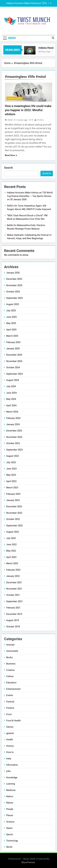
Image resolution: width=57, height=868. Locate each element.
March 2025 (12, 336)
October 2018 (13, 627)
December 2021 (14, 582)
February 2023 (13, 494)
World (9, 847)
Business (11, 664)
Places (10, 815)
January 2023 (13, 500)
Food (9, 714)
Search (8, 168)
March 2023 (12, 488)
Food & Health (15, 98)
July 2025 (11, 311)
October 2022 (13, 519)
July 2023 (11, 462)
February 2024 (13, 418)
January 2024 (13, 424)
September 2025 (14, 298)
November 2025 (14, 285)
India (9, 759)
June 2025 (11, 317)
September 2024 (14, 374)
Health (10, 740)
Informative (12, 765)
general (10, 733)
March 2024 (12, 412)
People (10, 809)
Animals (10, 645)
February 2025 (13, 342)
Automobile (12, 651)
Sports (10, 834)
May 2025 (11, 323)
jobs (8, 771)
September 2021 (14, 601)
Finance (10, 708)
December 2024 (14, 355)
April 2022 (11, 557)
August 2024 (13, 380)
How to (10, 752)
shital (10, 120)
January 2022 (13, 576)
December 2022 (14, 506)
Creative (10, 670)
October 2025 (13, 292)
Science (10, 822)
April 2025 (11, 330)
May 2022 (11, 551)
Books (9, 657)
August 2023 (13, 456)
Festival (10, 702)
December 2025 (14, 279)
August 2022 (13, 532)
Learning (11, 784)
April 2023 (11, 481)
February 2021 (13, 608)
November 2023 (14, 437)
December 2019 (14, 614)
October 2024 (13, 367)
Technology (12, 841)
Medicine (11, 790)
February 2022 (13, 570)
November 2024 (14, 361)
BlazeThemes (28, 862)
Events (10, 695)
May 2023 (11, 475)
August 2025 (13, 304)
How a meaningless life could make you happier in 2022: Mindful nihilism (28, 110)
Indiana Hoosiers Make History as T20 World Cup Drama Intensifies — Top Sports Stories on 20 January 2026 (26, 3)
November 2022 (14, 513)
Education (11, 683)
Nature (10, 803)
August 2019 (13, 620)
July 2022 (11, 538)
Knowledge (12, 778)
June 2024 (11, 393)
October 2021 (13, 595)
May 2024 (11, 399)
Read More (11, 155)
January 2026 (13, 273)
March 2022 (12, 563)
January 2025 (13, 349)
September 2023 (14, 450)
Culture (10, 676)
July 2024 (11, 386)
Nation (10, 796)
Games (10, 727)
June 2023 (11, 469)
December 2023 (14, 431)
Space (9, 828)
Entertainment (13, 689)
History (10, 746)
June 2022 (11, 544)
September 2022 (14, 526)
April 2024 (11, 405)
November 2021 (14, 589)
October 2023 (13, 443)
